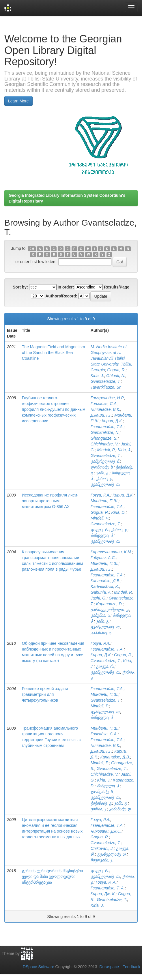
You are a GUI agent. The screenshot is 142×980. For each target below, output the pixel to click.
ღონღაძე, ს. (102, 467)
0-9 (32, 249)
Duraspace (109, 967)
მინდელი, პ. (102, 535)
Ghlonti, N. (116, 376)
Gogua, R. (116, 370)
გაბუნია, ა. (101, 615)
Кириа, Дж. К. (103, 894)
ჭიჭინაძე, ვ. (101, 803)
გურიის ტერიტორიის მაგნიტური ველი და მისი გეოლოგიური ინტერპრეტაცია (52, 876)
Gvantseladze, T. (106, 381)
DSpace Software (39, 967)
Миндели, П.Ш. (104, 501)
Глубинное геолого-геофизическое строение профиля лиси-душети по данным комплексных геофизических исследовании (54, 409)
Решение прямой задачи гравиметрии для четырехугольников (45, 694)
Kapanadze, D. (110, 604)
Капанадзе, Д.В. (106, 581)
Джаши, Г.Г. (101, 415)
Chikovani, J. (102, 848)
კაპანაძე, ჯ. (101, 633)
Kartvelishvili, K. (105, 586)
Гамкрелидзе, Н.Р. (108, 398)
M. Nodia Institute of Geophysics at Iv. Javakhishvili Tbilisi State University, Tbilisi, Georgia (111, 358)
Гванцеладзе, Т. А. (108, 888)
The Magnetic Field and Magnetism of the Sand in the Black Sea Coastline (54, 353)
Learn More (18, 101)
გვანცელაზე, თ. (105, 672)
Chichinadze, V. (105, 444)
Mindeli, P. (106, 450)
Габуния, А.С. (103, 558)
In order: (66, 287)
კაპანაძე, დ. (120, 809)
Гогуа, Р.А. (100, 495)
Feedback (131, 967)
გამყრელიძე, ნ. (105, 461)
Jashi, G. (99, 598)
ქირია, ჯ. (104, 479)
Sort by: (20, 287)
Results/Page (117, 287)
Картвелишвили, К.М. (111, 552)
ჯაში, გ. (103, 473)
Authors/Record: (61, 296)
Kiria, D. (118, 512)
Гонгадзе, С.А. (104, 404)
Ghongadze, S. (104, 438)
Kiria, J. (97, 376)
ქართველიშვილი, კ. (110, 610)
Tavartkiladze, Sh (106, 387)
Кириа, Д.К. (112, 421)
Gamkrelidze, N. (105, 432)
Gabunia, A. (101, 592)
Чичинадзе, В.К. (105, 409)
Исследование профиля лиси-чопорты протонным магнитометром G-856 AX (50, 501)
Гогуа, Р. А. (106, 882)
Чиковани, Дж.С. (106, 831)
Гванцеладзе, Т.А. (107, 427)
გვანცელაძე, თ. (105, 484)
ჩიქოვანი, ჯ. (102, 860)
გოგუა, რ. (100, 530)
